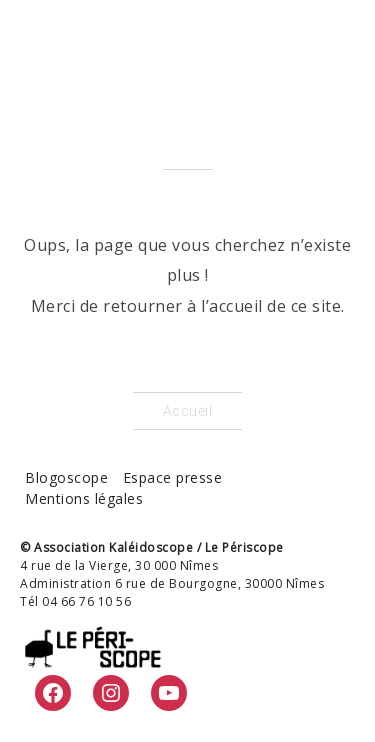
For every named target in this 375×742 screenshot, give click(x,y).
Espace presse (173, 477)
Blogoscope (66, 477)
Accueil (188, 411)
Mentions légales (84, 498)
